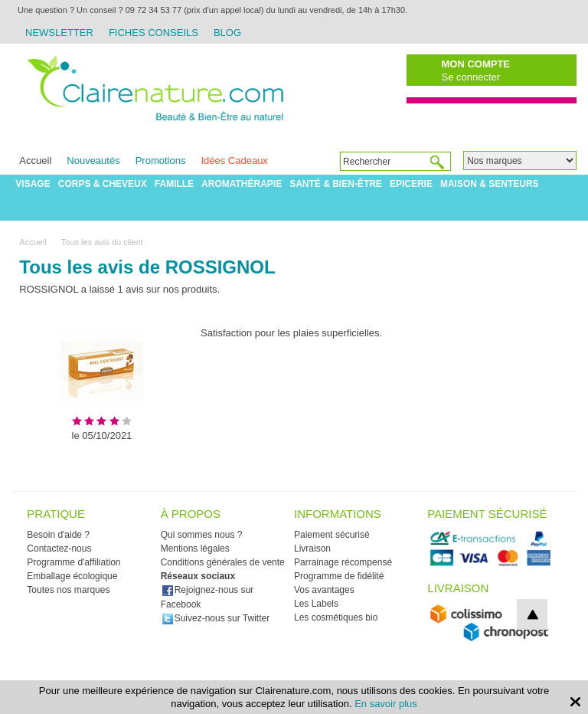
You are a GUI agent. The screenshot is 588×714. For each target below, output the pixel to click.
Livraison (312, 549)
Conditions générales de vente (223, 562)
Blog (227, 33)
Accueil (35, 160)
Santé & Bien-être (336, 184)
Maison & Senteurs (490, 184)
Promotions (161, 160)
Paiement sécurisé (332, 535)
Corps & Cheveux (103, 184)
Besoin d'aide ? (58, 535)
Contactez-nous (59, 549)
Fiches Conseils (154, 33)
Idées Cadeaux (234, 160)
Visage (33, 184)
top (532, 614)
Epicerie (411, 184)
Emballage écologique (72, 576)
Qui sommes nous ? (202, 535)
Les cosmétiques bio (336, 617)
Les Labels (316, 604)
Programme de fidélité (339, 576)
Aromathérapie (242, 184)
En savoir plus (386, 704)
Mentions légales (195, 549)
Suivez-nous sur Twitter (216, 618)
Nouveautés (93, 160)
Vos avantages (324, 590)
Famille (174, 184)
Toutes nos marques (68, 590)
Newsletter (59, 33)
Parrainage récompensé (343, 562)
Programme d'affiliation (73, 562)
